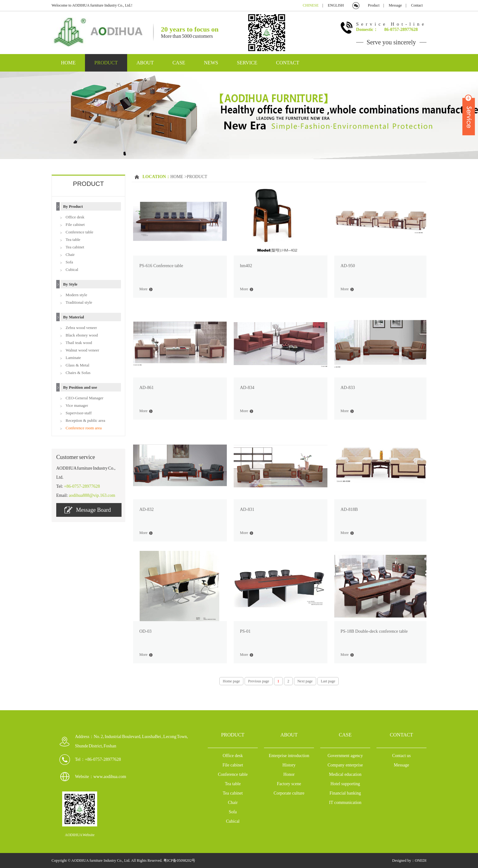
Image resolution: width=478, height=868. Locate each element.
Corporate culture (289, 793)
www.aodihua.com (110, 777)
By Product (73, 206)
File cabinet (75, 224)
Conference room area (84, 428)
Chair (70, 254)
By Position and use (80, 387)
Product (374, 5)
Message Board (87, 510)
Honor (289, 774)
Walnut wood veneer (82, 350)
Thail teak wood (79, 343)
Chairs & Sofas (78, 373)
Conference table (79, 232)
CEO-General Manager (85, 398)
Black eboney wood (82, 335)
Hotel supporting (345, 784)
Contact (417, 5)
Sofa (69, 262)
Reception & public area (85, 420)
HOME (68, 63)
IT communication (345, 803)
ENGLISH (336, 5)
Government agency (345, 756)
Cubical (72, 269)
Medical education (345, 774)
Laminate (73, 358)
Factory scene (289, 784)
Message (395, 5)
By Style (70, 284)
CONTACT (288, 63)
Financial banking (345, 793)
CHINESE (311, 5)
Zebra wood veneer (81, 328)
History (289, 765)
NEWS (211, 63)
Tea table (73, 239)
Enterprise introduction (289, 756)
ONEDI (421, 861)
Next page (305, 681)
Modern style (76, 295)
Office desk (75, 217)
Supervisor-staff (79, 413)
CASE (179, 63)
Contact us (401, 756)
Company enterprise (345, 765)
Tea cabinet (75, 247)
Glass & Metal (77, 365)
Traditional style (79, 302)
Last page (328, 681)
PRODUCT (106, 63)
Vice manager (77, 405)
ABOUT (145, 63)
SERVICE (247, 63)
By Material (74, 317)
